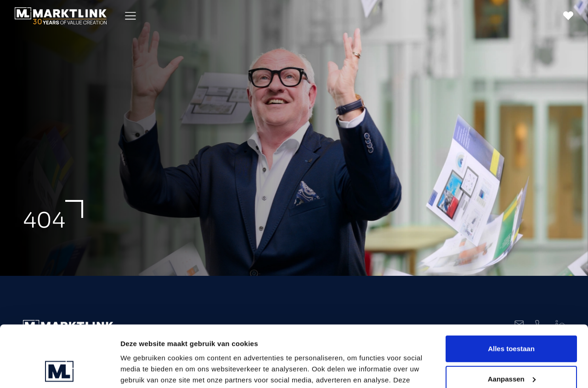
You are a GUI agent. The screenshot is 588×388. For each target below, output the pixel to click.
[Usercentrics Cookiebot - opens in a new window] (59, 370)
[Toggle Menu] (130, 16)
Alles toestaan (511, 291)
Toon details (141, 370)
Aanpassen (512, 321)
